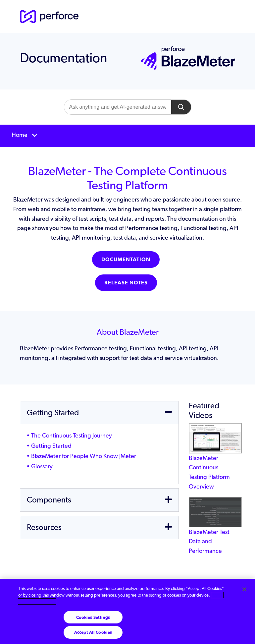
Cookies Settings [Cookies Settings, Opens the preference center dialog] (93, 617)
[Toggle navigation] (127, 136)
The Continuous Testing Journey (72, 435)
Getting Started (51, 446)
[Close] (244, 589)
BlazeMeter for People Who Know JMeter (84, 456)
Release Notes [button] (126, 283)
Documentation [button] (126, 259)
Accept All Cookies (93, 632)
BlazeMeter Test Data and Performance (215, 531)
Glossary (42, 466)
